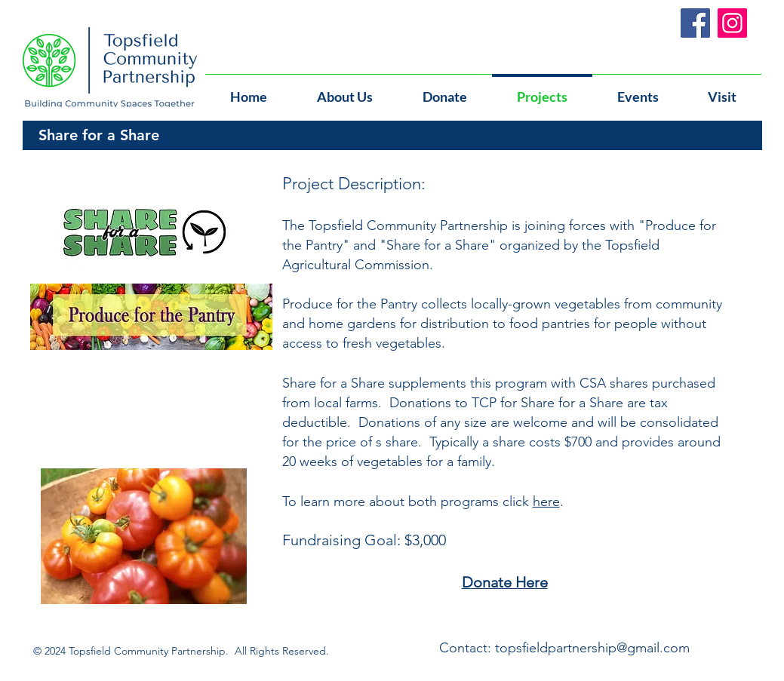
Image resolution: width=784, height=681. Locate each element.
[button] (638, 90)
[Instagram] (732, 23)
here (546, 502)
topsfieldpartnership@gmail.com (592, 648)
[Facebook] (695, 23)
